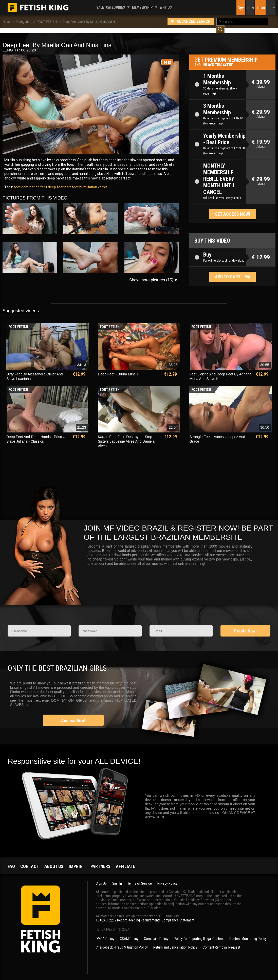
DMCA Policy (105, 934)
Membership (142, 7)
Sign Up (101, 878)
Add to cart (228, 272)
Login (260, 8)
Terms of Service (140, 878)
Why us (166, 7)
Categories (115, 7)
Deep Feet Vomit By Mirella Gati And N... (90, 22)
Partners (100, 861)
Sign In (117, 878)
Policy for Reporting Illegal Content (199, 934)
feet (43, 182)
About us (54, 861)
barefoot (71, 182)
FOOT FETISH (47, 22)
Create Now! (245, 626)
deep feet (55, 182)
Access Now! (73, 715)
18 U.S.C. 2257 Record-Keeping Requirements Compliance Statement (145, 915)
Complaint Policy (156, 934)
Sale (100, 7)
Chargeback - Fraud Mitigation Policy (122, 942)
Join (250, 8)
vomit (102, 182)
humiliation (88, 182)
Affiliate (126, 861)
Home (7, 22)
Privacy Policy (167, 878)
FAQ (11, 861)
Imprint (77, 861)
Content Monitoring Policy (248, 934)
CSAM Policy (129, 934)
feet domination (27, 182)
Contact (30, 861)
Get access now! (233, 209)
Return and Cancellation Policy (175, 942)
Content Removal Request (221, 942)
